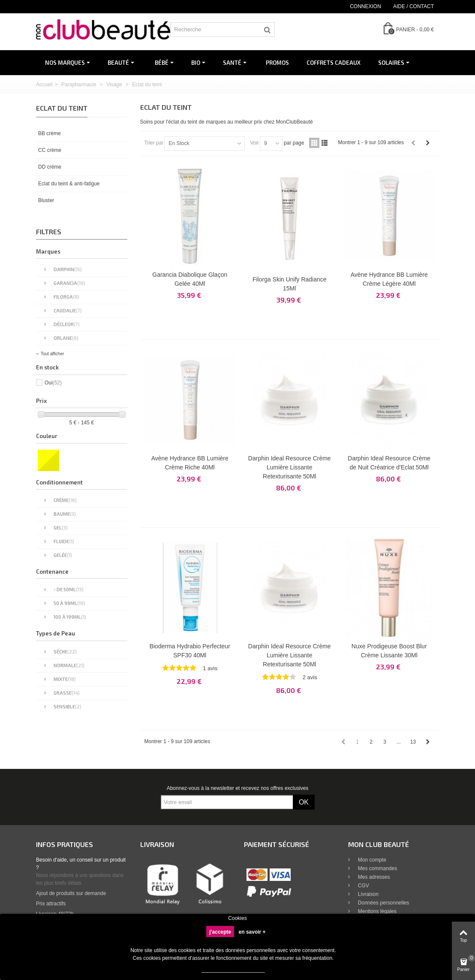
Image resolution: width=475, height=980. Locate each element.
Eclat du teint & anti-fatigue (69, 184)
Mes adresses (373, 877)
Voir (254, 143)
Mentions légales (377, 911)
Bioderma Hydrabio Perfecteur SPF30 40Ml (190, 651)
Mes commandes (377, 868)
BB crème (50, 133)
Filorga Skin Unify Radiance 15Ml (290, 284)
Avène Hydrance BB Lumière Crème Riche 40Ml (190, 463)
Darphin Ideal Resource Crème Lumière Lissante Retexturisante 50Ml (290, 467)
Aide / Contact (413, 6)
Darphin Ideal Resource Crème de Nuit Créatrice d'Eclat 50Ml (389, 463)
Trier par (154, 143)
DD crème (50, 167)
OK (304, 802)
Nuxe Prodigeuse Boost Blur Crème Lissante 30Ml (389, 651)
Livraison (368, 894)
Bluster (46, 200)
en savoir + (252, 932)
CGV (363, 886)
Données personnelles (383, 903)
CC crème (50, 150)
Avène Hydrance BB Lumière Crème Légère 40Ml (389, 279)
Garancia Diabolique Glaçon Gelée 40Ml (190, 279)
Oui (53, 383)
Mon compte (371, 860)
